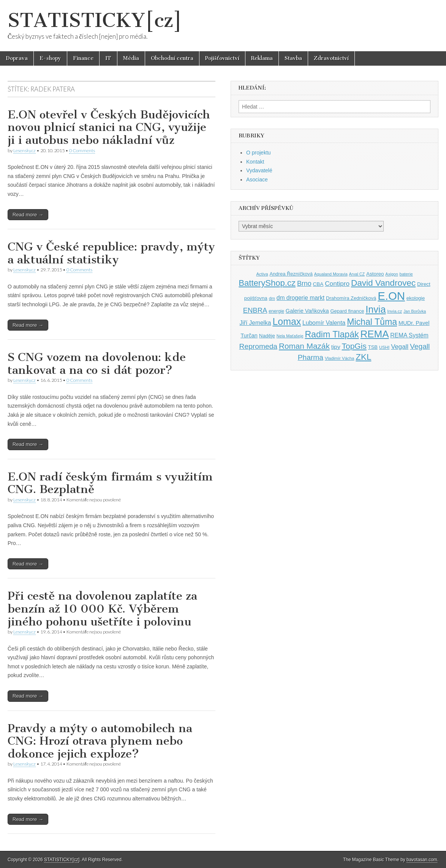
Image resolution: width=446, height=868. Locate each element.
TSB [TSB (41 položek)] (373, 347)
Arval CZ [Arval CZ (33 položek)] (357, 274)
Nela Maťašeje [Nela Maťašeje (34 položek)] (290, 336)
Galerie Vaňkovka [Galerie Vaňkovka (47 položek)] (307, 311)
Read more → (28, 215)
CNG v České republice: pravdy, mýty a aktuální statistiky (111, 253)
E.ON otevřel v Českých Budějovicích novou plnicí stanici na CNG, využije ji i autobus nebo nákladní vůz (109, 127)
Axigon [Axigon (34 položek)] (391, 274)
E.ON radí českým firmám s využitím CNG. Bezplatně (110, 483)
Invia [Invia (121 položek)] (376, 309)
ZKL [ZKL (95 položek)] (363, 357)
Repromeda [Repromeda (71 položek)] (258, 346)
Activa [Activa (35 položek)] (262, 274)
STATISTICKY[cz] (95, 20)
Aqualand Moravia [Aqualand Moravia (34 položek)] (331, 274)
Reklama (262, 58)
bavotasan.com (422, 860)
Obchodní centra (172, 58)
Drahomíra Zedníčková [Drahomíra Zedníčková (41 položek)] (351, 298)
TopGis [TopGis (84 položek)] (354, 346)
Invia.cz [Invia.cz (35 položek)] (395, 311)
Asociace (257, 180)
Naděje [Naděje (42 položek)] (267, 336)
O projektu (259, 153)
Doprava (17, 58)
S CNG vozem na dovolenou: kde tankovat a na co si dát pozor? (97, 364)
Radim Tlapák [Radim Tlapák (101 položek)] (332, 334)
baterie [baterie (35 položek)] (406, 274)
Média (131, 58)
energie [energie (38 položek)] (276, 311)
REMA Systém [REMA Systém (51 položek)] (409, 335)
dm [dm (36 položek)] (272, 298)
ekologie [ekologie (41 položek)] (416, 298)
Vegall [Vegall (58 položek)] (400, 347)
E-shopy (50, 58)
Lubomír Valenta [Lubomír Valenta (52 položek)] (324, 323)
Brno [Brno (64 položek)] (304, 284)
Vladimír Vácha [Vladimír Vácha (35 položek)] (340, 358)
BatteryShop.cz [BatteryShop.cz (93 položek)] (267, 283)
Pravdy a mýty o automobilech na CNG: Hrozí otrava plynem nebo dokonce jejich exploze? (100, 741)
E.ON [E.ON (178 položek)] (391, 296)
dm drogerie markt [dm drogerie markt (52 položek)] (300, 298)
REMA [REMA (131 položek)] (374, 334)
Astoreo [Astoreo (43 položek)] (375, 274)
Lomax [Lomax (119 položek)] (287, 321)
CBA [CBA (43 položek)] (318, 284)
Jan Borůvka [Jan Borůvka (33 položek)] (415, 311)
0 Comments (82, 150)
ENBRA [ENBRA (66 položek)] (255, 310)
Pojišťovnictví (222, 58)
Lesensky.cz (25, 150)
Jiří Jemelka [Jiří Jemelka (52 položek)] (255, 323)
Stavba (293, 58)
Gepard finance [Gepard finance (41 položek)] (347, 311)
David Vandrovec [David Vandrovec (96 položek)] (383, 283)
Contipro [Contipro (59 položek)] (337, 284)
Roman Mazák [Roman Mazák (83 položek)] (304, 346)
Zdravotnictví (331, 58)
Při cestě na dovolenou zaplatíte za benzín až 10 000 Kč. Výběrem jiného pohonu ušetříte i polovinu (102, 609)
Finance (83, 58)
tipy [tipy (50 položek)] (336, 347)
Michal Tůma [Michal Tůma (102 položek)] (372, 322)
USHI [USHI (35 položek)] (384, 347)
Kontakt (255, 162)
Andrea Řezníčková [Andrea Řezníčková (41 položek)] (291, 274)
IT (108, 58)
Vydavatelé (259, 170)
